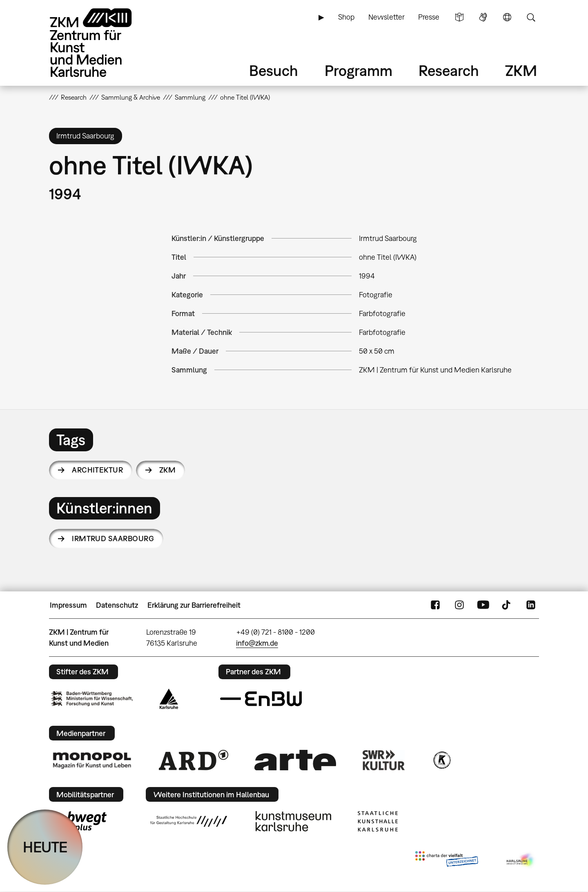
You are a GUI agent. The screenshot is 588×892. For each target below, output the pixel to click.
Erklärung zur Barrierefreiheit (194, 605)
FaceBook (435, 605)
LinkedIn (531, 605)
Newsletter (386, 17)
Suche (531, 17)
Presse (429, 17)
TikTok (507, 605)
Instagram (459, 605)
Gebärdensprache (483, 17)
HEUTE (45, 847)
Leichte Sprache (459, 17)
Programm (359, 70)
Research (449, 70)
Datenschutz (117, 605)
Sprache (507, 17)
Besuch (274, 70)
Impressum (68, 605)
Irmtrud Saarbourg (113, 539)
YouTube (483, 605)
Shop (346, 17)
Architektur (97, 470)
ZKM (521, 70)
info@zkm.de (257, 643)
